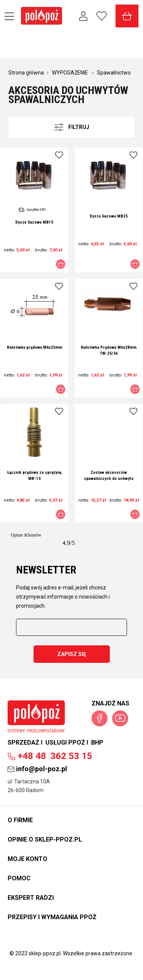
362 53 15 (50, 756)
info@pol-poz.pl (37, 769)
